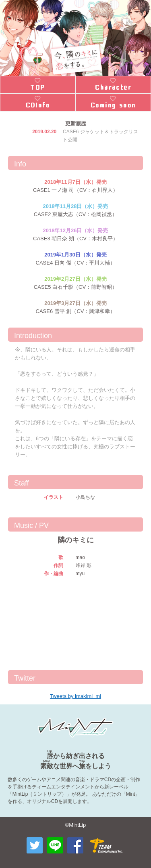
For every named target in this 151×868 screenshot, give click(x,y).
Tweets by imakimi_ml (75, 696)
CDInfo (38, 105)
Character (113, 88)
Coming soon (113, 105)
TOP (38, 88)
